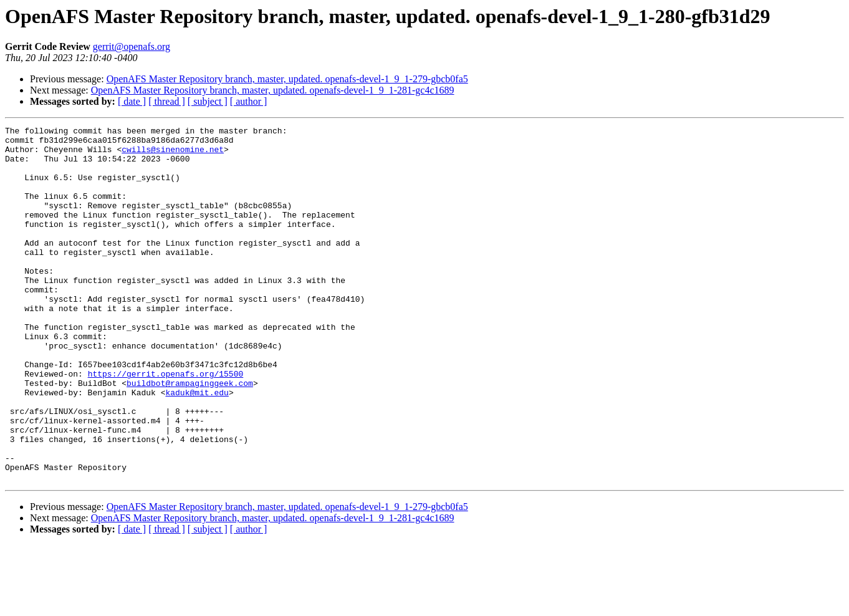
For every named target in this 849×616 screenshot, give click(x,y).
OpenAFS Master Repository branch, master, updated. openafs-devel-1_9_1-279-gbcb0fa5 (287, 79)
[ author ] (249, 101)
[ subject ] (208, 101)
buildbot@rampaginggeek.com (190, 435)
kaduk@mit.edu (197, 446)
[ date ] (132, 101)
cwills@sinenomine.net (173, 155)
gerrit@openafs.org (132, 46)
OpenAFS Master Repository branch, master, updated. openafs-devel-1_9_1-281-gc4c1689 (273, 90)
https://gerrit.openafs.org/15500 (166, 424)
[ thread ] (167, 101)
